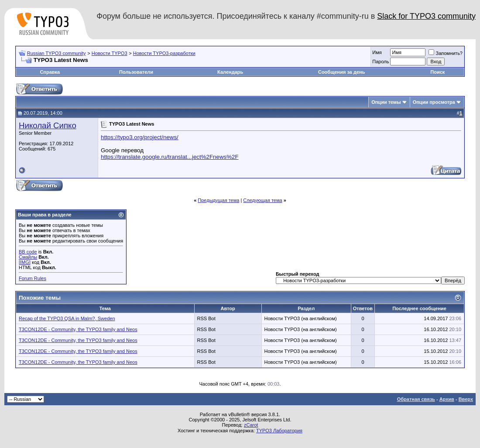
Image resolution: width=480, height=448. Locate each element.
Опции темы (386, 102)
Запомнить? (446, 53)
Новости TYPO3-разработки (164, 53)
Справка (50, 72)
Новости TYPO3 (110, 53)
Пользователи (136, 72)
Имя (377, 52)
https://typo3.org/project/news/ (140, 137)
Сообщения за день (341, 72)
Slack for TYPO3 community (426, 16)
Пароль (381, 62)
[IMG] (25, 262)
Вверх (466, 399)
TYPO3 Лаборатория (279, 431)
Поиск (437, 72)
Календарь (230, 72)
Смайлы (28, 257)
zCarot (251, 425)
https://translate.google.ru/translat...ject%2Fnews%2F (170, 157)
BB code (28, 252)
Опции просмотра (434, 102)
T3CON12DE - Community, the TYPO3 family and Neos (78, 329)
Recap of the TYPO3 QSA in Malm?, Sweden (67, 318)
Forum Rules (33, 278)
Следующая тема (262, 200)
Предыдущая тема (218, 200)
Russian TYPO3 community (57, 53)
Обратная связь (416, 399)
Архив (447, 399)
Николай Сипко (48, 125)
